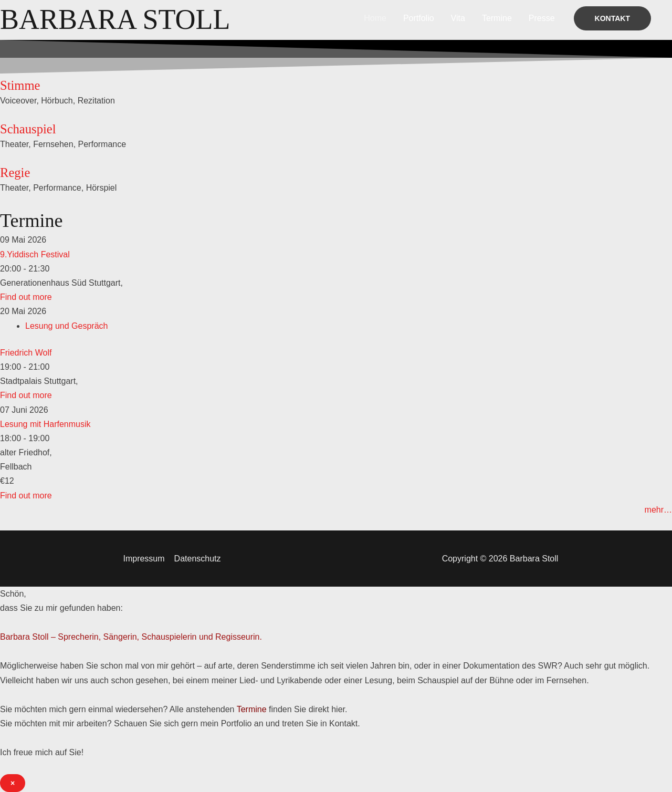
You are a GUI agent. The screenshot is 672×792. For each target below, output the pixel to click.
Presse (542, 18)
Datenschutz (197, 559)
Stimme (20, 85)
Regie (15, 173)
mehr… (658, 510)
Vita (458, 18)
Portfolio (419, 18)
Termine (497, 18)
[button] (612, 18)
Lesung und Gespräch (66, 326)
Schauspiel (28, 129)
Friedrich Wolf (26, 353)
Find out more (26, 297)
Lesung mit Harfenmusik (45, 424)
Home (375, 18)
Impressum (144, 559)
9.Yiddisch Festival (35, 254)
